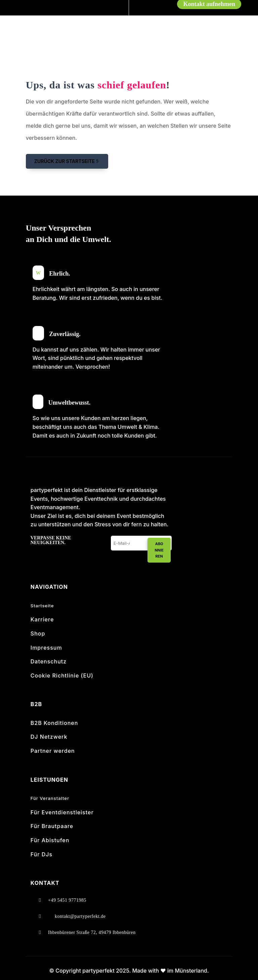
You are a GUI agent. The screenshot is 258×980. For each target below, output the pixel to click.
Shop (38, 634)
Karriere (42, 619)
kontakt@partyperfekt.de (80, 916)
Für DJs (41, 854)
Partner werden (53, 751)
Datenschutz (49, 661)
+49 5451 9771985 (67, 900)
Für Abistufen (50, 840)
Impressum (46, 648)
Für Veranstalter (50, 798)
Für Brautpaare (52, 826)
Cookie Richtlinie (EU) (62, 676)
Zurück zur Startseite (64, 161)
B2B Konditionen (54, 723)
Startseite (42, 606)
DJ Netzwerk (49, 737)
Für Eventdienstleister (62, 812)
